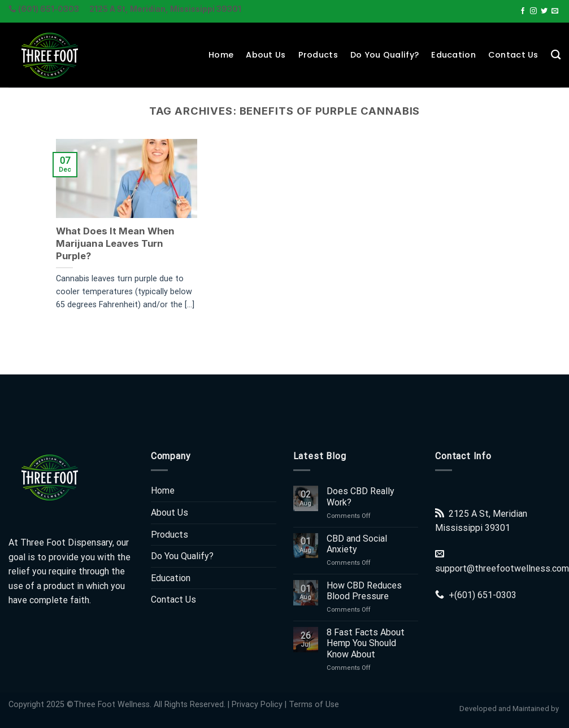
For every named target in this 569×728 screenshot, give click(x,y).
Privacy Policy (257, 705)
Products (318, 55)
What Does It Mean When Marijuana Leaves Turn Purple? (115, 243)
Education (453, 55)
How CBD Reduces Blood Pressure (364, 591)
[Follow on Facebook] (523, 11)
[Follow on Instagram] (533, 11)
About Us (266, 55)
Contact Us (513, 55)
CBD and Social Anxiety (357, 544)
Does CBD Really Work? (360, 496)
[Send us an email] (555, 11)
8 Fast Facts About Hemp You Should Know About (366, 643)
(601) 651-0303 (485, 595)
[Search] (556, 55)
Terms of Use (314, 705)
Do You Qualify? (385, 55)
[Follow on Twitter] (544, 11)
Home (221, 55)
